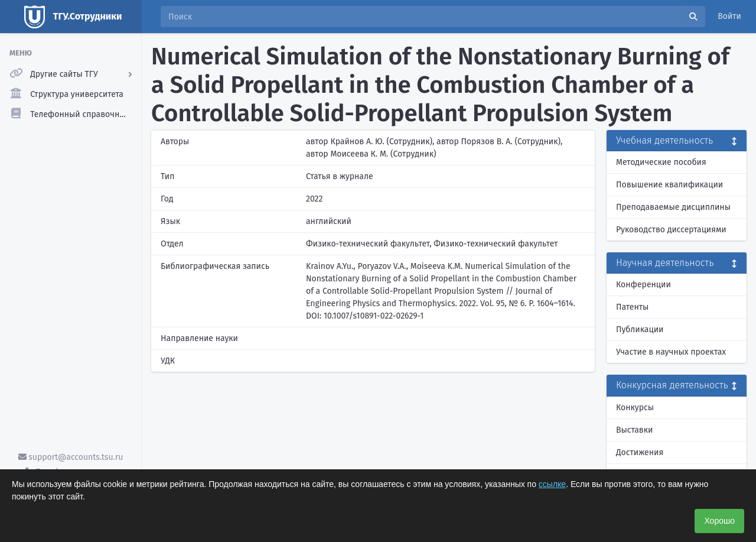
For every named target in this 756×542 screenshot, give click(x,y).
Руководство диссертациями (671, 230)
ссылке (552, 484)
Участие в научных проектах (671, 352)
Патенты (632, 307)
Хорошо (719, 521)
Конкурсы (635, 408)
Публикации (640, 330)
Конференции (643, 285)
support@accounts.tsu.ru (71, 457)
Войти (729, 16)
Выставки (634, 430)
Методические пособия (661, 162)
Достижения (640, 452)
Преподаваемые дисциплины (673, 207)
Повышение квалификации (669, 185)
